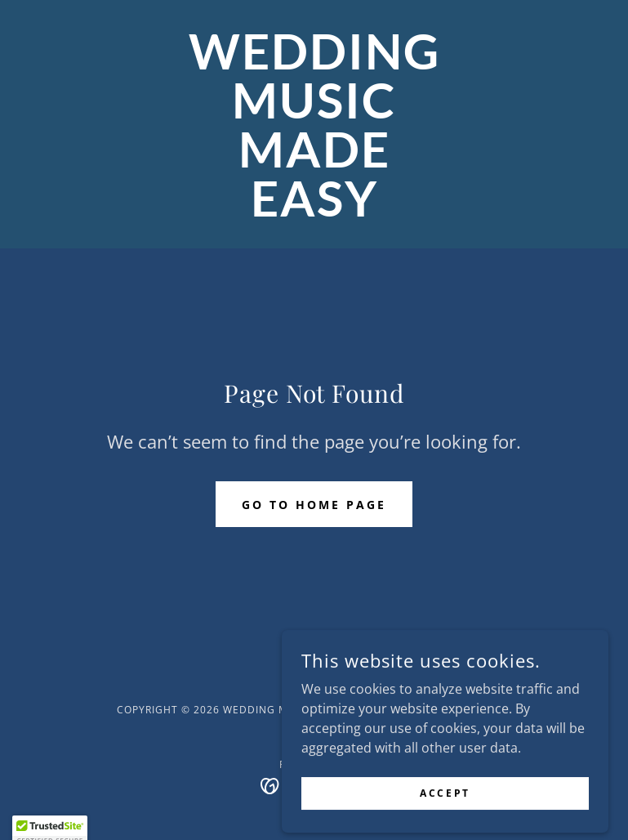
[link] (314, 212)
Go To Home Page (314, 505)
